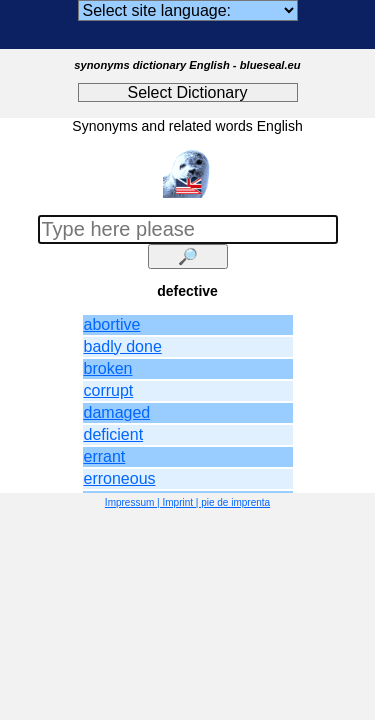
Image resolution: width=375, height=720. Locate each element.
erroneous (120, 478)
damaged (117, 412)
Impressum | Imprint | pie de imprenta (187, 502)
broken (108, 368)
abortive (112, 324)
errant (105, 456)
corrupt (109, 390)
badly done (123, 346)
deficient (114, 434)
